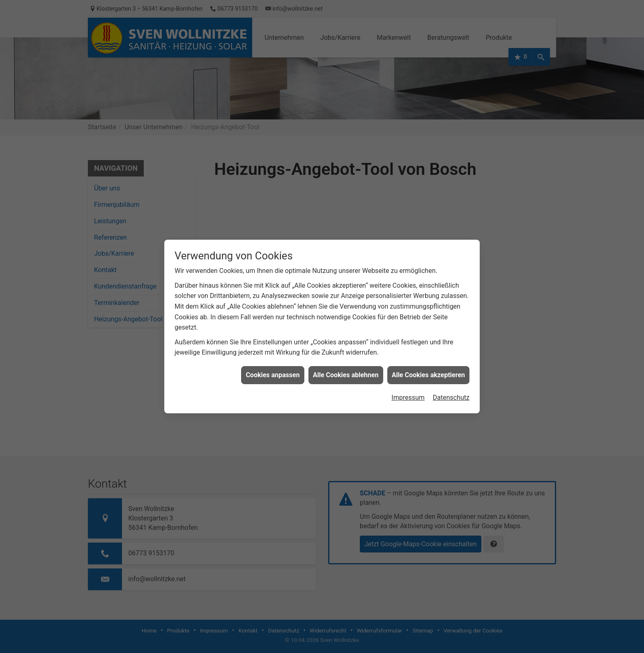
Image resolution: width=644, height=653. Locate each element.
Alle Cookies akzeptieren (428, 368)
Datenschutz (451, 391)
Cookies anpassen (273, 368)
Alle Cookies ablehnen (346, 368)
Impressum (408, 391)
